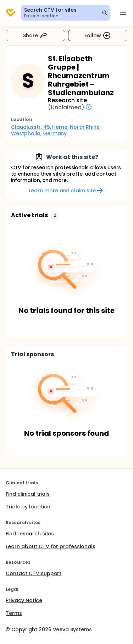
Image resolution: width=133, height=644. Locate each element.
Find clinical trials (28, 494)
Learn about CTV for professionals (51, 546)
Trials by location (28, 507)
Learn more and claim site (66, 191)
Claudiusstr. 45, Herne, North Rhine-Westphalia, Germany (57, 130)
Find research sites (30, 534)
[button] (55, 215)
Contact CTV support (34, 573)
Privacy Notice (24, 600)
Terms (14, 613)
